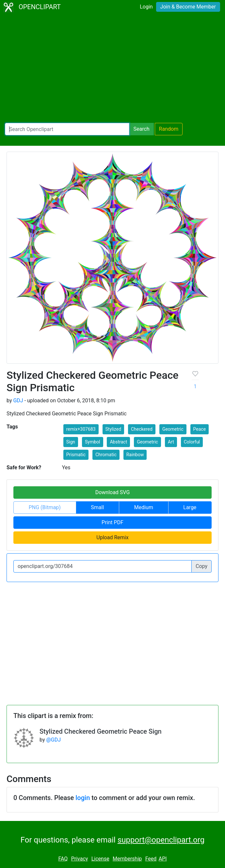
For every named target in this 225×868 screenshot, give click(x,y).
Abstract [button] (118, 442)
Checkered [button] (142, 429)
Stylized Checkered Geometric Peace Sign (101, 731)
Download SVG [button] (113, 492)
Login (146, 7)
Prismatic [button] (76, 455)
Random (169, 129)
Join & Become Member (188, 7)
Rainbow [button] (135, 455)
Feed (151, 859)
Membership (127, 859)
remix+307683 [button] (81, 429)
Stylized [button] (113, 429)
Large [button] (190, 507)
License (100, 859)
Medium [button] (144, 507)
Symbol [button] (92, 442)
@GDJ (53, 740)
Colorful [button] (192, 442)
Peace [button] (200, 429)
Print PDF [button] (112, 522)
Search (141, 129)
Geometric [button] (173, 429)
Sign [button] (71, 442)
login (83, 798)
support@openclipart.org (161, 840)
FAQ (63, 859)
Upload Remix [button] (112, 537)
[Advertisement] (112, 69)
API (163, 859)
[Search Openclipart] (67, 129)
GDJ (18, 401)
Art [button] (171, 442)
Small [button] (97, 507)
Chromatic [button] (106, 455)
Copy (201, 566)
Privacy (80, 859)
